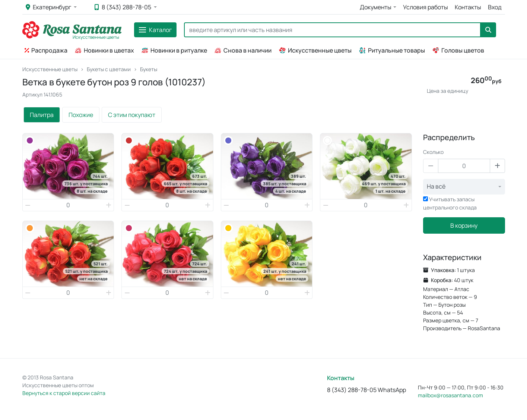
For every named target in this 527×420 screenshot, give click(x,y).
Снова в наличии (243, 50)
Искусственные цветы (315, 50)
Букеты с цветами (109, 69)
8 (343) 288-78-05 (123, 7)
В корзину (464, 225)
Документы (376, 7)
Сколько (433, 152)
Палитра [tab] (42, 115)
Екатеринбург (49, 7)
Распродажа (46, 50)
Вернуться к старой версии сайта (64, 393)
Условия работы (426, 7)
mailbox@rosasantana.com (450, 395)
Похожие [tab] (81, 115)
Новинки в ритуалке (174, 50)
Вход (495, 7)
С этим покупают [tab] (132, 115)
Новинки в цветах (104, 50)
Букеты (149, 69)
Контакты (468, 7)
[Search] (332, 30)
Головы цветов (458, 50)
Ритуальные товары (392, 50)
